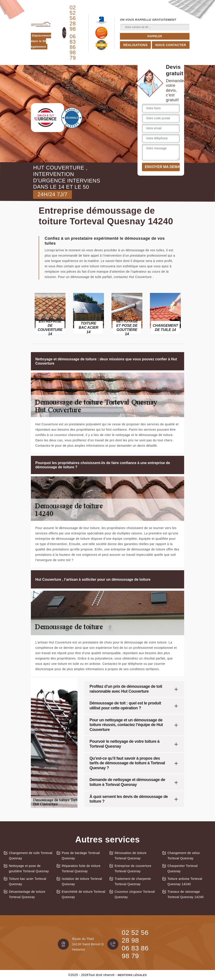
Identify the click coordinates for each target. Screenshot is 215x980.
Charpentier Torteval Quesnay (183, 868)
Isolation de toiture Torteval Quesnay (82, 881)
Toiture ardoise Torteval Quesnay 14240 (185, 881)
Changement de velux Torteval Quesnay (184, 856)
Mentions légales (132, 975)
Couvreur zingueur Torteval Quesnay (135, 894)
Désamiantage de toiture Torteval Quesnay (27, 894)
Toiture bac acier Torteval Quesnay (28, 881)
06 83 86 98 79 (73, 47)
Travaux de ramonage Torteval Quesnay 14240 (186, 894)
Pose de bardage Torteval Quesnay (81, 856)
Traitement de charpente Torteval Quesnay (133, 881)
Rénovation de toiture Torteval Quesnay (131, 856)
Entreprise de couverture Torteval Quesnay (133, 868)
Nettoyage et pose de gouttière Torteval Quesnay (29, 868)
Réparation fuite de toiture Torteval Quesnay (81, 868)
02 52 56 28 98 (73, 18)
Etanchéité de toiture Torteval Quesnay (84, 894)
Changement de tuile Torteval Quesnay (31, 856)
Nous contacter (171, 45)
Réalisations (135, 45)
